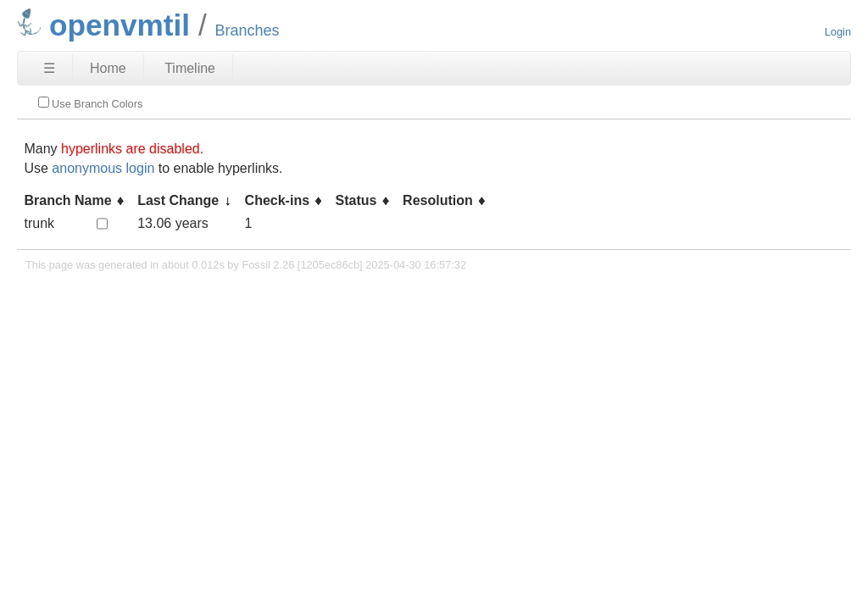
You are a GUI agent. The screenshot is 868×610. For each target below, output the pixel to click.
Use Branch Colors (90, 103)
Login (838, 32)
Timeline (190, 68)
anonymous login (103, 168)
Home (108, 68)
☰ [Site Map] (49, 68)
